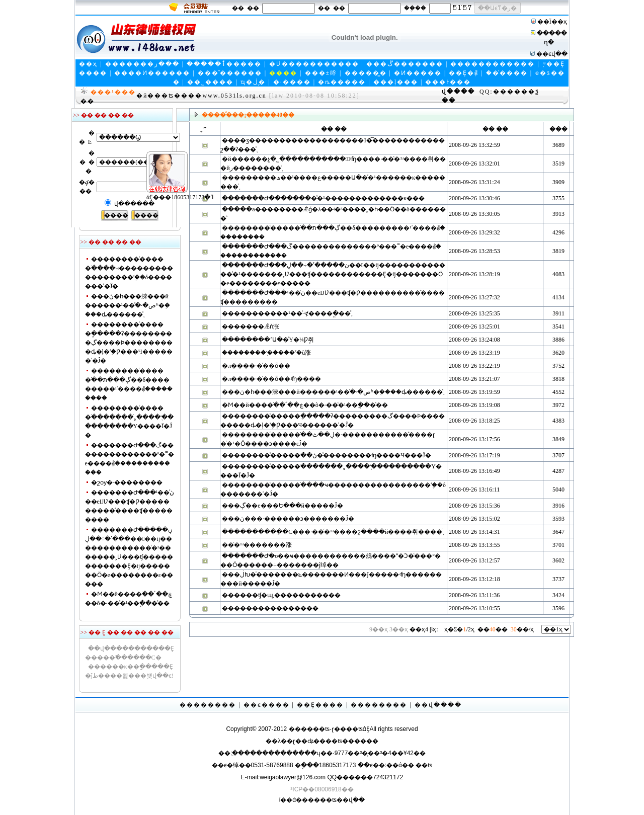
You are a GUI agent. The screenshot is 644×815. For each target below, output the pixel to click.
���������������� (270, 608)
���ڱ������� (405, 64)
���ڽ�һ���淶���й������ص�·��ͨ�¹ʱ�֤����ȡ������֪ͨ (128, 305)
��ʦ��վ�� (342, 800)
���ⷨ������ (230, 73)
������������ (493, 64)
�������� (208, 705)
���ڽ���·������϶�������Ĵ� (288, 519)
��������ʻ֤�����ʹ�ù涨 (266, 353)
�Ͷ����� (418, 73)
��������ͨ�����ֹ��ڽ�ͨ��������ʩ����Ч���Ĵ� (326, 455)
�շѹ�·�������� (127, 482)
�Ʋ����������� (314, 64)
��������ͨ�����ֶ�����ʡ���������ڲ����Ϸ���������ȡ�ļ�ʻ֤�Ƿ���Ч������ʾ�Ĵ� (129, 343)
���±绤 (321, 73)
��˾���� (210, 82)
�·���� (292, 82)
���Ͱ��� (448, 82)
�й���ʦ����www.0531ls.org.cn (202, 96)
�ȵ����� (342, 82)
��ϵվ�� (552, 54)
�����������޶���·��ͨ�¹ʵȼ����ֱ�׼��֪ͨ (286, 313)
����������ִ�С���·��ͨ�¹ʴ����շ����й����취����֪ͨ (332, 532)
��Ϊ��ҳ (552, 22)
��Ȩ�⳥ (464, 73)
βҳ (434, 629)
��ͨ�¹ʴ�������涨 (257, 545)
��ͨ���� (507, 73)
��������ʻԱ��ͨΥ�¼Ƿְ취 (268, 340)
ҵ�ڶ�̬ (253, 82)
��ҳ (88, 64)
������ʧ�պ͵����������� (281, 595)
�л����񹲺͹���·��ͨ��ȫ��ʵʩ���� (271, 379)
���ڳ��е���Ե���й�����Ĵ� (282, 506)
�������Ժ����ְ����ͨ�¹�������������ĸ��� (323, 198)
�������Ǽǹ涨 (251, 327)
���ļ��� (396, 82)
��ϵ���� (267, 705)
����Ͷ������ (152, 73)
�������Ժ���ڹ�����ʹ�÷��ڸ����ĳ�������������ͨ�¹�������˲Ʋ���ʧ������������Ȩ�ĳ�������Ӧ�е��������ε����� (129, 557)
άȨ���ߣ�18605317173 (164, 182)
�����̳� (366, 73)
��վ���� (438, 705)
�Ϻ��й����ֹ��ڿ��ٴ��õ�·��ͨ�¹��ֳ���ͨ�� (305, 405)
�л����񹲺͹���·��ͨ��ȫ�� (256, 366)
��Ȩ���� (320, 705)
